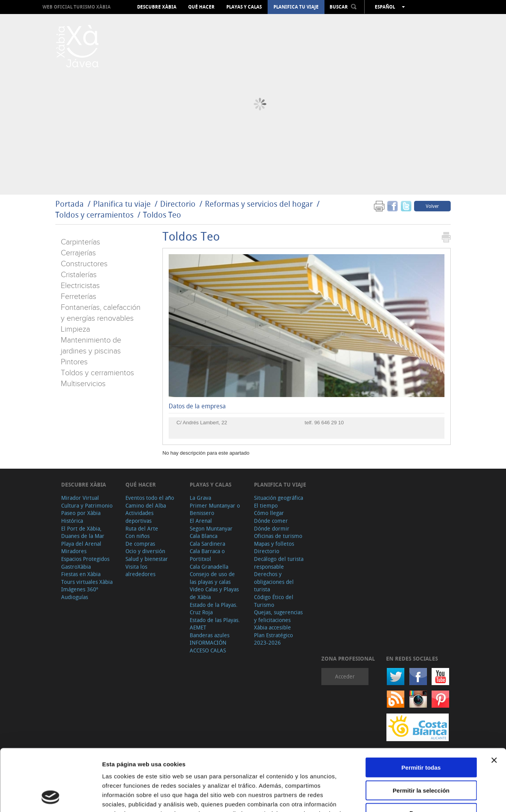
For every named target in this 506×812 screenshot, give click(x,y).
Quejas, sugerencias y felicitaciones (278, 616)
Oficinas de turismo (278, 536)
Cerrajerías (78, 253)
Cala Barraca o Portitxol (207, 555)
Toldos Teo (162, 215)
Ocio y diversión (145, 551)
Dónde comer (271, 521)
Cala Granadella (209, 567)
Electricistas (80, 286)
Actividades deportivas (139, 517)
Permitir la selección (421, 732)
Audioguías (75, 597)
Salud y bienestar (147, 559)
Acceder (345, 676)
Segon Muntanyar (211, 528)
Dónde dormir (272, 528)
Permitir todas (421, 709)
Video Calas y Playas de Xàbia (214, 593)
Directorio (179, 204)
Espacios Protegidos (85, 559)
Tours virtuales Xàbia (87, 582)
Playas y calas (244, 7)
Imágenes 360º (80, 589)
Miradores (74, 551)
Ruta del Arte (142, 528)
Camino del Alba (146, 505)
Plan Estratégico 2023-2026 (273, 639)
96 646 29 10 (329, 423)
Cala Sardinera (207, 544)
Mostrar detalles (422, 797)
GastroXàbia (76, 567)
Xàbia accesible (272, 627)
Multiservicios (83, 384)
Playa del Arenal (81, 544)
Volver (432, 206)
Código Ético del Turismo (274, 601)
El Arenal (201, 521)
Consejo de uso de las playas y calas (212, 578)
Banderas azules (210, 635)
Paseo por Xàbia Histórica (81, 517)
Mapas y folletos (274, 544)
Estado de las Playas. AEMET (215, 624)
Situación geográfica (279, 498)
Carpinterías (80, 242)
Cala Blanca (204, 536)
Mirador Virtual (80, 498)
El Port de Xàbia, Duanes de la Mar (83, 532)
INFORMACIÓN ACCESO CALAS (208, 646)
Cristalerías (79, 275)
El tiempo (266, 505)
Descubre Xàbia (157, 7)
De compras (140, 544)
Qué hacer (201, 7)
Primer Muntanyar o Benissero (215, 509)
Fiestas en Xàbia (81, 574)
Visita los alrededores (140, 570)
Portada (70, 204)
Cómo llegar (269, 513)
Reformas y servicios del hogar (259, 204)
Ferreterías (78, 297)
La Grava (200, 498)
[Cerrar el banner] (494, 702)
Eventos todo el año (150, 498)
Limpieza (75, 329)
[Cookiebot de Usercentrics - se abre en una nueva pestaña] (50, 797)
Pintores (74, 362)
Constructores (84, 264)
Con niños (138, 536)
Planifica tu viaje (296, 7)
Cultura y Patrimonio (87, 505)
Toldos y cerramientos (94, 215)
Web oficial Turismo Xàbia (77, 7)
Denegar (421, 755)
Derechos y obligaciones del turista (274, 582)
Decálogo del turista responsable (279, 563)
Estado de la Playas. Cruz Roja (214, 609)
